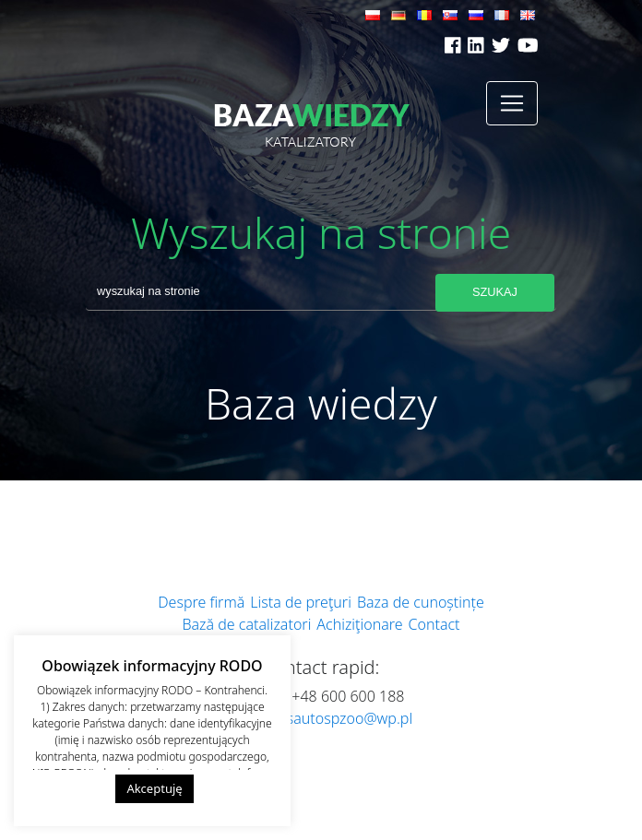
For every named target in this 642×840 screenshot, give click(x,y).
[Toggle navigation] (512, 103)
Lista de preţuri (301, 602)
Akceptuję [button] (154, 788)
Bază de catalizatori (246, 624)
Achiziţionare (359, 624)
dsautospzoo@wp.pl (345, 718)
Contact (434, 624)
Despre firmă (201, 602)
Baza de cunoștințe (421, 602)
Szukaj (495, 292)
